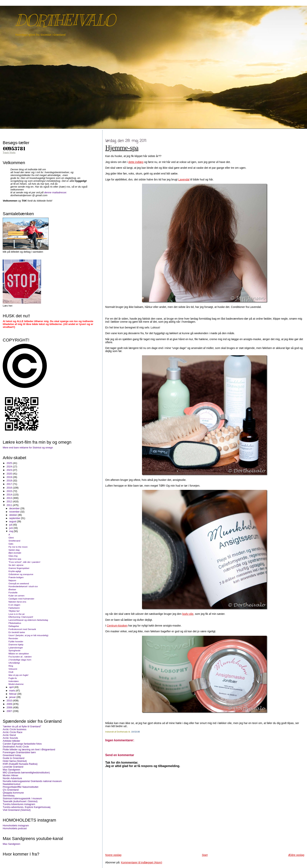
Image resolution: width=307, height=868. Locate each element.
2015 (10, 491)
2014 (10, 495)
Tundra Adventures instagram (19, 804)
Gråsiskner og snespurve (21, 574)
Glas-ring (13, 556)
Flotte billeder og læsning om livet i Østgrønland (29, 749)
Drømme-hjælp (16, 644)
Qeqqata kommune (13, 793)
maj (11, 531)
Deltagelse (14, 626)
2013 (10, 498)
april (12, 687)
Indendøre (14, 681)
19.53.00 (136, 732)
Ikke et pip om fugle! (18, 675)
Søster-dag (14, 550)
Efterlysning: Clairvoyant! (21, 617)
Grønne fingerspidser (19, 568)
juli (11, 525)
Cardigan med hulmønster (21, 599)
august (13, 522)
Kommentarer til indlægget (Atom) (142, 862)
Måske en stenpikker (19, 653)
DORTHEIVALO (65, 20)
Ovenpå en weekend (19, 583)
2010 (10, 701)
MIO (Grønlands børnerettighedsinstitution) (26, 773)
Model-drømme (16, 684)
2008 (10, 707)
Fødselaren (14, 608)
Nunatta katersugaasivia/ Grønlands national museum (32, 781)
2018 (10, 481)
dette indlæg (136, 162)
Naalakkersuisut (12, 784)
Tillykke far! (14, 611)
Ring (11, 666)
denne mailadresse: (56, 192)
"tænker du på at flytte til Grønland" (22, 726)
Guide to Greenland (14, 758)
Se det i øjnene (16, 565)
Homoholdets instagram (16, 825)
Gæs (11, 544)
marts (12, 691)
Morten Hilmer (10, 775)
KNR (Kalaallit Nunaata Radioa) (20, 764)
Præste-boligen (16, 577)
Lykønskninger (16, 648)
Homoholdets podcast (15, 828)
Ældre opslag (296, 855)
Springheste (14, 650)
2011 (10, 505)
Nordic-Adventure (12, 778)
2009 (10, 704)
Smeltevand (14, 541)
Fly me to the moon (18, 547)
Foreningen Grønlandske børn (19, 752)
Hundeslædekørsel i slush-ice (23, 586)
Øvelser (12, 589)
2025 (10, 463)
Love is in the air (17, 614)
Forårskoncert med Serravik (22, 629)
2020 (10, 474)
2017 (10, 484)
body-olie (188, 614)
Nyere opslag (113, 855)
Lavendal (184, 179)
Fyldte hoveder (16, 641)
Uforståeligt (14, 663)
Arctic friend (9, 735)
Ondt (11, 672)
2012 (10, 501)
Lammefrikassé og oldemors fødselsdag (28, 620)
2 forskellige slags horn (20, 660)
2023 (10, 470)
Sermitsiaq (9, 796)
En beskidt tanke (17, 632)
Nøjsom (12, 580)
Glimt (11, 538)
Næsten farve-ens (17, 602)
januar (13, 697)
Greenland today (12, 755)
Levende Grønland (13, 767)
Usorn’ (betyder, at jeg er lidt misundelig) (28, 635)
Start (205, 855)
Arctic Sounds (10, 738)
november (15, 512)
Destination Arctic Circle (16, 747)
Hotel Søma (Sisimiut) (15, 761)
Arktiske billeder (11, 741)
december (15, 508)
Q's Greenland (11, 790)
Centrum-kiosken (117, 626)
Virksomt (13, 669)
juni (11, 528)
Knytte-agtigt (15, 571)
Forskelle (13, 592)
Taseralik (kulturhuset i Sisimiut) (20, 801)
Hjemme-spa (122, 148)
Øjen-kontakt (15, 553)
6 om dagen (14, 605)
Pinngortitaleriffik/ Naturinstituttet (20, 787)
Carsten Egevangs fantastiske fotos (22, 744)
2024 (10, 467)
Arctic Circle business (14, 729)
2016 (10, 488)
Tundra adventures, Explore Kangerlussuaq (26, 807)
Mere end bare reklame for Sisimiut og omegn (28, 448)
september (15, 518)
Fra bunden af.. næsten (20, 657)
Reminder (13, 638)
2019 (10, 477)
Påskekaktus (15, 623)
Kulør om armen (16, 596)
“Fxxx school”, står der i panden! (24, 562)
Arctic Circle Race (12, 732)
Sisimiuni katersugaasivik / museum (22, 798)
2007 (10, 711)
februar (13, 694)
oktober (13, 515)
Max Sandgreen (11, 770)
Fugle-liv (13, 678)
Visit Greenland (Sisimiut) (17, 810)
